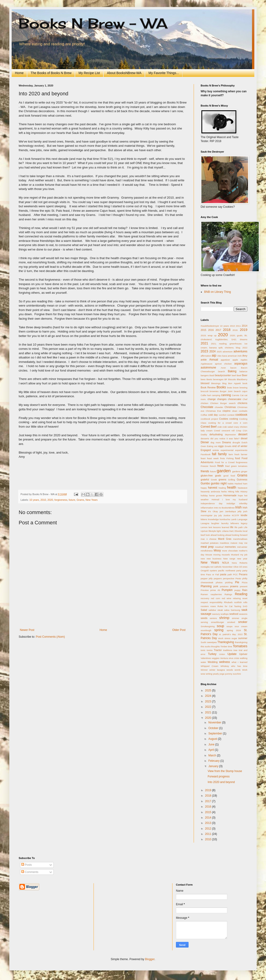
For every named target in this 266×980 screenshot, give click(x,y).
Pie (237, 582)
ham (245, 484)
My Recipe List (89, 73)
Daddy (204, 435)
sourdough (206, 630)
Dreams (227, 442)
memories (230, 547)
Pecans (243, 574)
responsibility (216, 602)
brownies (214, 391)
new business (214, 559)
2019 (244, 330)
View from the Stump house (225, 771)
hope (240, 495)
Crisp (238, 431)
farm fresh (234, 454)
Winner (204, 670)
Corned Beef (209, 427)
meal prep (207, 547)
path (230, 574)
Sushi (203, 642)
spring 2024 (234, 630)
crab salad (228, 427)
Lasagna (205, 523)
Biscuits (232, 379)
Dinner (205, 442)
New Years (92, 500)
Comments (30, 872)
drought (236, 442)
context (231, 415)
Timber (224, 646)
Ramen (204, 594)
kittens (204, 519)
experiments (241, 450)
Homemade (230, 495)
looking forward (240, 535)
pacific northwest (226, 570)
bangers (205, 375)
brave (236, 388)
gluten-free (207, 476)
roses (213, 606)
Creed (217, 431)
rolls (245, 602)
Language (242, 519)
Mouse (209, 555)
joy (215, 515)
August (213, 739)
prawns (234, 586)
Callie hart (206, 395)
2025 (219, 352)
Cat (242, 395)
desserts (205, 438)
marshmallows (240, 539)
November (227, 567)
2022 (245, 348)
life (232, 527)
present (244, 586)
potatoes (224, 586)
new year (242, 559)
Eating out (212, 446)
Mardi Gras (225, 539)
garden (224, 471)
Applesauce (206, 364)
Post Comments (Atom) (50, 637)
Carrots (236, 395)
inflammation (207, 508)
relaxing (237, 598)
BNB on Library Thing (218, 292)
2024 (212, 351)
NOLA (226, 563)
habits (231, 484)
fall (214, 454)
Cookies (224, 419)
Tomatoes (240, 646)
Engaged (206, 450)
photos (219, 582)
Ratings (228, 594)
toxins (210, 650)
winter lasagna (217, 670)
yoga (222, 674)
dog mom (216, 442)
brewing (243, 388)
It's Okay (213, 511)
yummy (229, 674)
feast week (213, 458)
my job (244, 555)
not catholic (216, 567)
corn (245, 423)
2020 (50, 500)
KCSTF (236, 515)
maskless (224, 543)
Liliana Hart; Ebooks (232, 531)
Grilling (231, 480)
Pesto (238, 578)
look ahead (211, 535)
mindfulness (207, 551)
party (239, 570)
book (245, 383)
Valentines (206, 658)
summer (243, 638)
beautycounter (223, 375)
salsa (227, 610)
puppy (238, 590)
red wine (226, 598)
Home (19, 73)
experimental (227, 450)
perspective (229, 578)
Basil (212, 375)
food (238, 458)
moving (217, 555)
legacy (244, 523)
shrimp (224, 618)
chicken (205, 403)
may (241, 543)
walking (244, 658)
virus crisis (234, 658)
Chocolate (207, 407)
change (212, 399)
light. (219, 531)
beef (234, 375)
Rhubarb (228, 602)
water (203, 662)
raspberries (216, 594)
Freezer (205, 466)
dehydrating (216, 434)
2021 (204, 343)
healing (222, 488)
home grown (216, 495)
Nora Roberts (240, 563)
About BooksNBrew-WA (124, 73)
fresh (221, 466)
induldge (231, 503)
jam (221, 511)
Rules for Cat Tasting (229, 606)
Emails (228, 446)
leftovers (235, 523)
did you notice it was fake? (225, 438)
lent (210, 527)
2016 (211, 330)
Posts (26, 865)
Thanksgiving (226, 642)
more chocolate (230, 551)
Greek (214, 480)
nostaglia (205, 567)
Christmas (230, 407)
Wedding (213, 662)
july (220, 515)
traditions (228, 650)
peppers (218, 578)
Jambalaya (230, 511)
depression (230, 435)
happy (204, 488)
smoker (243, 622)
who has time (239, 666)
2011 (238, 326)
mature (234, 543)
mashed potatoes (210, 543)
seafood (234, 614)
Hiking (231, 492)
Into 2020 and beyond (221, 782)
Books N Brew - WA (93, 23)
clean (235, 411)
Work (245, 670)
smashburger (217, 622)
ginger (244, 471)
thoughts (215, 646)
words (238, 670)
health (232, 487)
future (72, 500)
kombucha (225, 519)
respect (204, 602)
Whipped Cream (210, 666)
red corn (216, 598)
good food (229, 476)
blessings (216, 383)
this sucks (206, 646)
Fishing (230, 458)
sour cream (241, 626)
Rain (245, 590)
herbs (224, 492)
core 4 (237, 423)
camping (216, 395)
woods (230, 670)
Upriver (243, 654)
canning (226, 395)
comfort (223, 415)
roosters (205, 606)
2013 (209, 823)
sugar (234, 638)
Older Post (179, 630)
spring (219, 630)
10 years (34, 500)
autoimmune (208, 368)
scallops (225, 614)
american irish (235, 356)
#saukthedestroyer (210, 326)
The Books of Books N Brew (51, 73)
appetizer (225, 360)
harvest (212, 488)
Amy (245, 356)
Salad (204, 610)
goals (218, 476)
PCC (235, 574)
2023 (204, 351)
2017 (218, 330)
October (214, 728)
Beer (245, 375)
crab (220, 427)
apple (235, 360)
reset (245, 598)
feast (203, 458)
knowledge (213, 519)
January (214, 766)
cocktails (243, 411)
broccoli (205, 391)
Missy (217, 551)
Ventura (224, 658)
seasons (243, 614)
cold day (213, 415)
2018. (235, 330)
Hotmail (215, 499)
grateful (205, 479)
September (216, 733)
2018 (227, 330)
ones (245, 567)
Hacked (238, 484)
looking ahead (224, 535)
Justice (227, 515)
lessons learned (221, 527)
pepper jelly (207, 578)
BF (226, 379)
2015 (203, 330)
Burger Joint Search (230, 391)
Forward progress (219, 776)
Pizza (245, 582)
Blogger (150, 959)
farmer (244, 454)
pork (216, 586)
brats (229, 388)
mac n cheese (209, 539)
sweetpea (212, 642)
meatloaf (219, 547)
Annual (214, 360)
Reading (241, 594)
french (213, 466)
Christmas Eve (213, 411)
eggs (221, 446)
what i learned (240, 662)
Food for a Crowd (225, 462)
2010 (43, 500)
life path (239, 527)
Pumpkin (227, 590)
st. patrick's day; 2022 (231, 634)
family (222, 454)
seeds (204, 618)
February (214, 761)
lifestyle (212, 531)
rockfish (238, 602)
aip (214, 355)
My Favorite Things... (164, 73)
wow (203, 674)
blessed (205, 383)
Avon (223, 368)
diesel (244, 438)
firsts (222, 458)
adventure (228, 352)
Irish (238, 507)
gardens (236, 471)
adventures (240, 351)
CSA (245, 431)
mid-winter (242, 547)
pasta (223, 574)
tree (236, 650)
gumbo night (219, 483)
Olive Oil (238, 567)
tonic (203, 650)
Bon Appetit (234, 383)
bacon (233, 368)
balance (243, 371)
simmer (236, 618)
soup (220, 626)
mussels (226, 555)
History (244, 492)
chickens (242, 403)
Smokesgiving (208, 626)
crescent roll (228, 431)
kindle (244, 515)
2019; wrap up (209, 335)
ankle (204, 360)
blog (224, 383)
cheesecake (235, 399)
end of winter (240, 446)
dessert (243, 434)
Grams (80, 500)
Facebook (206, 454)
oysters (213, 570)
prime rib (215, 590)
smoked (231, 622)
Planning (206, 586)
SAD (245, 606)
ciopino (227, 411)
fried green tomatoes (236, 466)
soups (230, 626)
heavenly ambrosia (210, 492)
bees (203, 379)
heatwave (243, 488)
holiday (204, 495)
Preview (205, 590)
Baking (232, 371)
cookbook (241, 415)
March (213, 755)
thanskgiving (241, 642)
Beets (209, 379)
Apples (244, 360)
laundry (225, 523)
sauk (244, 610)
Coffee (204, 415)
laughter (215, 523)
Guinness (242, 479)
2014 (245, 326)
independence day (212, 503)
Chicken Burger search (223, 403)
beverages (218, 379)
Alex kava (222, 356)
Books (221, 387)
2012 (209, 829)
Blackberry (242, 379)
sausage (206, 614)
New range (229, 559)
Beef (239, 375)
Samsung (236, 610)
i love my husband (235, 499)
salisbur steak (216, 610)
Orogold (205, 570)
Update (232, 654)
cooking (234, 419)
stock (221, 638)
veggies (215, 658)
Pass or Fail (212, 574)
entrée (216, 450)
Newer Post (27, 630)
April (212, 750)
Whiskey (225, 666)
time (230, 646)
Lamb (234, 519)
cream (209, 431)
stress (227, 638)
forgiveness (61, 500)
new (203, 559)
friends (205, 471)
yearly (216, 674)
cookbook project (209, 419)
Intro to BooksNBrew (224, 508)
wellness (224, 662)
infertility (243, 503)
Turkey (212, 654)
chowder (219, 407)
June (212, 744)
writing (209, 674)
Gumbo (205, 483)
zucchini (237, 674)
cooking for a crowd (220, 423)
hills (237, 492)
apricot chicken (223, 364)
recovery (205, 598)
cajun (245, 391)
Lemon (204, 527)
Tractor (218, 650)
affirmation (206, 356)
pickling (229, 582)
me (246, 543)
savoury (216, 614)
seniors (213, 618)
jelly (240, 511)
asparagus (241, 364)
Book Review (208, 387)
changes (222, 399)
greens (222, 479)
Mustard (235, 555)
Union (222, 654)
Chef (245, 399)
